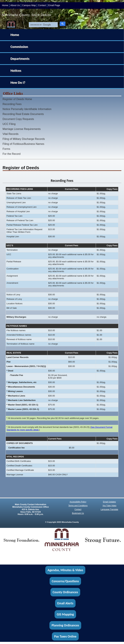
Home (5, 5)
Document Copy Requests (18, 119)
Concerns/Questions (65, 581)
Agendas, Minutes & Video (65, 570)
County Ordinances (65, 592)
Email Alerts (65, 603)
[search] (42, 25)
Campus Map (29, 5)
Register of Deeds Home (17, 99)
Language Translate (109, 509)
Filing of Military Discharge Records (24, 139)
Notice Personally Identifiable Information (27, 109)
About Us (15, 5)
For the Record (12, 154)
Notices (16, 71)
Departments (20, 59)
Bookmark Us (78, 513)
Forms (6, 149)
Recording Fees (12, 104)
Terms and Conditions (78, 506)
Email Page (54, 5)
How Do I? (18, 82)
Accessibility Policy (78, 502)
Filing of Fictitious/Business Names (23, 144)
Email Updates (109, 502)
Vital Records (11, 134)
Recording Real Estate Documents (23, 114)
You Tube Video (109, 506)
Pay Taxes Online (65, 636)
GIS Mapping (65, 614)
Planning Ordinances (65, 625)
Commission (19, 47)
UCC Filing (9, 124)
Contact (42, 5)
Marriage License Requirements (22, 129)
